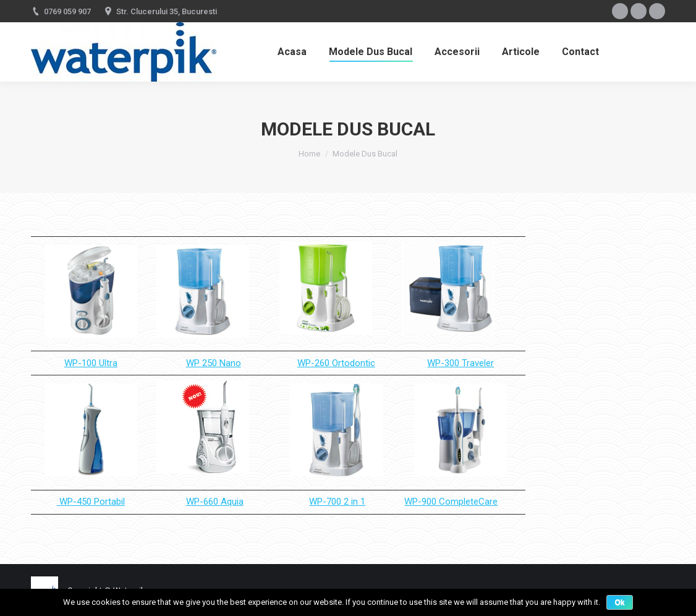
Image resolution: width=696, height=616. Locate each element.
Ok (619, 602)
